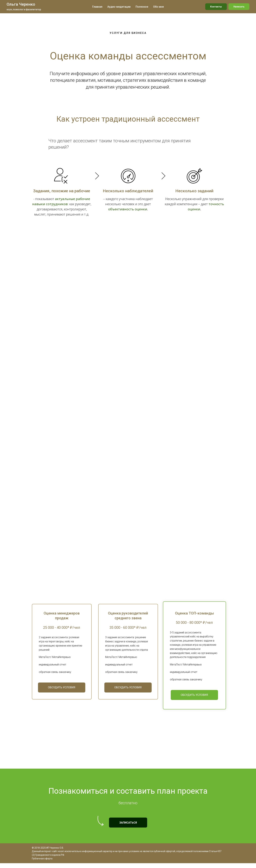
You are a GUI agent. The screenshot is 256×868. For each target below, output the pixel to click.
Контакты (216, 7)
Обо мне (158, 7)
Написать (239, 7)
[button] (62, 697)
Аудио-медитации (119, 7)
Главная (97, 7)
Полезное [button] (142, 7)
